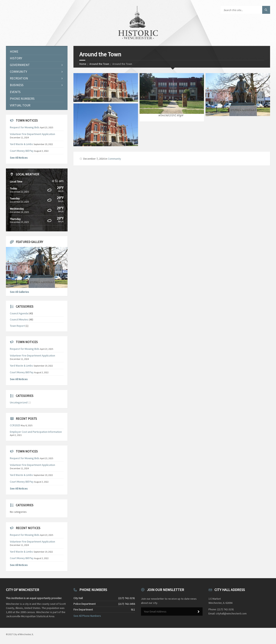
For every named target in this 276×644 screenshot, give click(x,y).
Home (83, 64)
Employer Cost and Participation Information (36, 432)
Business (17, 85)
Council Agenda (19, 313)
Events (15, 92)
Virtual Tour (20, 105)
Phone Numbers (22, 99)
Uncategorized (19, 402)
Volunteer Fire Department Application (32, 134)
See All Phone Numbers (87, 616)
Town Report (17, 326)
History (16, 58)
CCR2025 (15, 425)
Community (114, 159)
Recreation (19, 78)
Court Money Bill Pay (22, 151)
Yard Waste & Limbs (21, 144)
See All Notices (19, 158)
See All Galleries (19, 292)
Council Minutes (19, 319)
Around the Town (99, 64)
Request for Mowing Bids (25, 127)
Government (20, 65)
